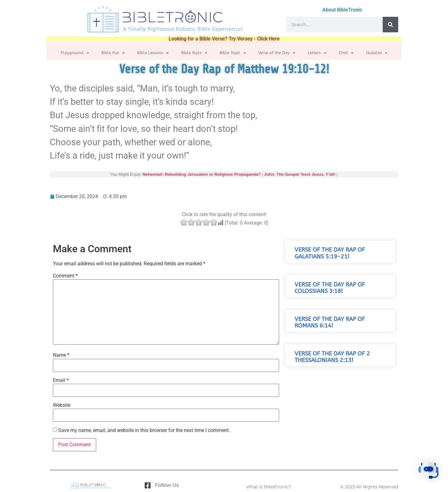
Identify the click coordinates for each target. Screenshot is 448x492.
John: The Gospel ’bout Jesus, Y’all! (300, 174)
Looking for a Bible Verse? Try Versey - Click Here (224, 39)
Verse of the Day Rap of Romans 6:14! (330, 323)
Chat (346, 53)
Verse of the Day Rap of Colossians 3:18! (330, 288)
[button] (429, 472)
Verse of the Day (277, 53)
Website (62, 405)
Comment (65, 276)
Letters (317, 53)
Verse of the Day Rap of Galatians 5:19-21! (330, 253)
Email (61, 380)
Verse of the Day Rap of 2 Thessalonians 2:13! (332, 357)
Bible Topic (233, 53)
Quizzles (377, 53)
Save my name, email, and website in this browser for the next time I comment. (144, 430)
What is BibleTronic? (268, 487)
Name (61, 355)
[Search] (390, 25)
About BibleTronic (342, 10)
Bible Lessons (153, 53)
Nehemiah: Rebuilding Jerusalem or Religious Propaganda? (202, 174)
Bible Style (194, 53)
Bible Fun (113, 53)
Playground (75, 53)
